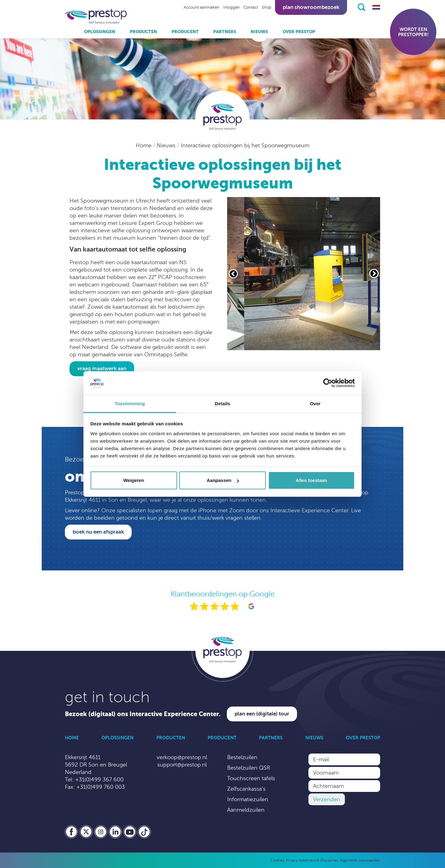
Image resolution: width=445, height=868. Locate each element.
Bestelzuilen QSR (249, 768)
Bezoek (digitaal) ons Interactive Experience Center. (143, 714)
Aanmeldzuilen (246, 810)
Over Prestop (299, 32)
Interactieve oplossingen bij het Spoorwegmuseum (245, 145)
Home (144, 145)
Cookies (277, 860)
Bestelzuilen (242, 757)
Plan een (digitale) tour (262, 714)
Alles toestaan (311, 480)
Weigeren (134, 480)
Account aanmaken (201, 7)
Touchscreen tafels (251, 778)
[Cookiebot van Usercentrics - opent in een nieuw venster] (328, 383)
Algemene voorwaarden (360, 860)
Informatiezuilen (248, 799)
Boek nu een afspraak (98, 532)
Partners (225, 32)
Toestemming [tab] (130, 404)
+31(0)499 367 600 (99, 780)
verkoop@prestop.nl (182, 757)
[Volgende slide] (374, 273)
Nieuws (259, 32)
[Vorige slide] (233, 274)
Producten (143, 32)
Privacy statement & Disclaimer (312, 860)
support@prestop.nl (182, 765)
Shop (267, 7)
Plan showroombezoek (311, 7)
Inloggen (231, 7)
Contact (251, 7)
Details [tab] (222, 404)
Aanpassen (223, 480)
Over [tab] (315, 404)
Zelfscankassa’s (246, 789)
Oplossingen (100, 32)
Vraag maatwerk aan (102, 369)
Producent (185, 32)
